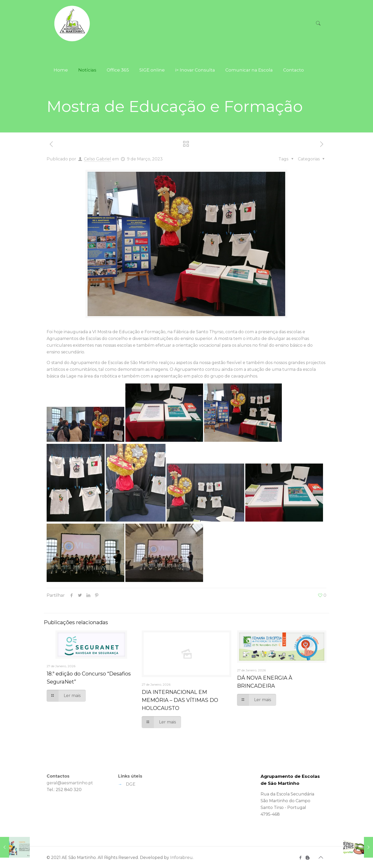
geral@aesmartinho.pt (70, 783)
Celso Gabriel (98, 159)
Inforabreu (181, 858)
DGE (131, 784)
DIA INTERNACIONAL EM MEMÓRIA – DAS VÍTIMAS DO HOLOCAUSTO (180, 700)
